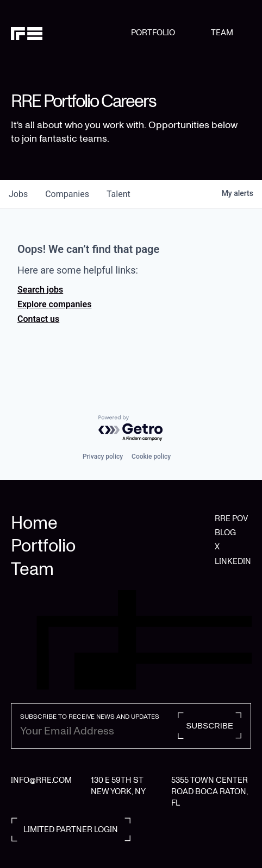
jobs (18, 194)
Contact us (38, 319)
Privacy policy (103, 457)
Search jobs (40, 290)
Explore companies (54, 304)
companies (67, 194)
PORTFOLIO (153, 33)
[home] (71, 33)
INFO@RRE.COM (41, 780)
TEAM (222, 33)
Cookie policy (151, 457)
